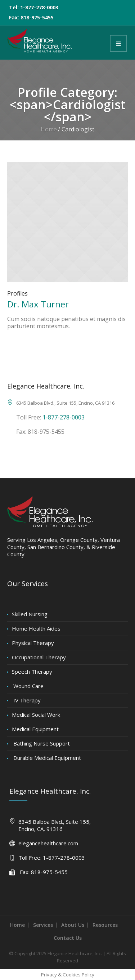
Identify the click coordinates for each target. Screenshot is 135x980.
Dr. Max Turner (38, 304)
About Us (73, 925)
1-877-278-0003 (64, 417)
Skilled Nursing (30, 614)
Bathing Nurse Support (41, 743)
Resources (105, 925)
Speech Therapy (32, 672)
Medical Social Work (36, 715)
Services (43, 925)
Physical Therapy (33, 643)
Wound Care (28, 686)
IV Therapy (26, 700)
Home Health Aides (36, 628)
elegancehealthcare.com (48, 843)
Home (49, 129)
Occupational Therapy (39, 657)
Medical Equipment (35, 729)
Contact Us (68, 938)
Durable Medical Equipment (46, 758)
